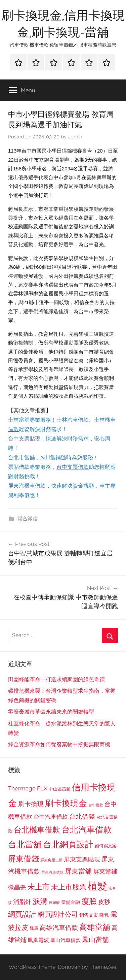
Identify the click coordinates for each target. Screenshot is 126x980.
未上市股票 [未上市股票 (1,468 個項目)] (69, 887)
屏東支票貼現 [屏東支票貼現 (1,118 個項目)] (82, 859)
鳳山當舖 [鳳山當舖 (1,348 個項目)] (95, 940)
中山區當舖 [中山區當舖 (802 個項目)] (60, 789)
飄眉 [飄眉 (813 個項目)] (34, 928)
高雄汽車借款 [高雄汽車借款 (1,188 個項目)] (59, 928)
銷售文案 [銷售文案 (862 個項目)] (89, 915)
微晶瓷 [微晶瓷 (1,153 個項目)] (17, 887)
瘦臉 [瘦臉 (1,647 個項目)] (89, 901)
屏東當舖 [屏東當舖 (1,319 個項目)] (78, 871)
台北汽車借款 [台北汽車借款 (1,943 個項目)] (87, 829)
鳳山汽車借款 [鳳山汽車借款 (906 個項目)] (66, 940)
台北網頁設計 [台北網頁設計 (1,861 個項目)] (68, 844)
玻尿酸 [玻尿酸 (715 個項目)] (54, 903)
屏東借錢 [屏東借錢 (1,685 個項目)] (24, 859)
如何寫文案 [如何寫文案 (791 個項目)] (106, 846)
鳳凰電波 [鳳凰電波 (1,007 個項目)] (38, 940)
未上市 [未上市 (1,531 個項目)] (39, 887)
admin (75, 137)
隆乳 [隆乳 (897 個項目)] (104, 915)
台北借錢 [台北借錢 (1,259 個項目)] (82, 816)
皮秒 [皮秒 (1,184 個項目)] (104, 902)
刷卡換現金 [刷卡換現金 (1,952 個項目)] (66, 803)
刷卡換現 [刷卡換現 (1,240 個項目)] (31, 804)
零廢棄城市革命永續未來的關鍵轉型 (51, 712)
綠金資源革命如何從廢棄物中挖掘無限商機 (59, 744)
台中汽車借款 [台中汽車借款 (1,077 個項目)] (51, 817)
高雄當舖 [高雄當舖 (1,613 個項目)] (95, 927)
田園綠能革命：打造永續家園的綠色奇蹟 (56, 679)
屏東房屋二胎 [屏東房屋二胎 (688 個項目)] (51, 860)
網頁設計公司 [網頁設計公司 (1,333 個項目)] (58, 914)
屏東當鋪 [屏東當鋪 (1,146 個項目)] (105, 871)
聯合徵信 (28, 519)
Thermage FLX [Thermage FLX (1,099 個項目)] (28, 788)
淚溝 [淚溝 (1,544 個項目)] (40, 901)
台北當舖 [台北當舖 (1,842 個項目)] (25, 844)
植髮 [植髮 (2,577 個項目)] (97, 886)
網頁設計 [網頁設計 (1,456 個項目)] (22, 914)
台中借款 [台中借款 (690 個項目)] (96, 805)
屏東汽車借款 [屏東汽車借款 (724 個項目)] (52, 872)
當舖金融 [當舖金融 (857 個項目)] (71, 902)
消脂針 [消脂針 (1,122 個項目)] (22, 902)
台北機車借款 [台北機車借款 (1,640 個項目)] (37, 830)
